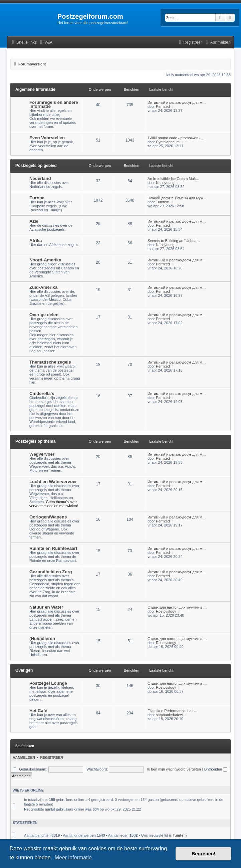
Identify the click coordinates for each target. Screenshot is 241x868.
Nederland (40, 178)
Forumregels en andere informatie (54, 104)
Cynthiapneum (168, 142)
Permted (163, 106)
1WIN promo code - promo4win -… (176, 138)
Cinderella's (42, 393)
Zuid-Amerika (43, 287)
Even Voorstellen (47, 138)
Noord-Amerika (45, 260)
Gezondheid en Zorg (51, 572)
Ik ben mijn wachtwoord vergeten (174, 769)
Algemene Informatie (35, 89)
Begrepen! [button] (203, 854)
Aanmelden (24, 757)
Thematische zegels (50, 362)
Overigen (24, 670)
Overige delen (44, 315)
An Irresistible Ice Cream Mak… (173, 179)
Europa (37, 198)
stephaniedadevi (169, 715)
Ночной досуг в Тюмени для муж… (177, 198)
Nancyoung (165, 183)
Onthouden (216, 769)
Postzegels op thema (35, 441)
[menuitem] (45, 43)
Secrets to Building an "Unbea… (174, 241)
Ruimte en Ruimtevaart (53, 548)
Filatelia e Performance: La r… (172, 711)
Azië (34, 221)
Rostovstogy (166, 611)
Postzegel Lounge (48, 683)
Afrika (36, 241)
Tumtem (163, 202)
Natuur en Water (46, 607)
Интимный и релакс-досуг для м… (177, 102)
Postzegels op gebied (36, 166)
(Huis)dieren (42, 638)
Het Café (38, 711)
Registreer (51, 757)
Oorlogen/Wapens (48, 517)
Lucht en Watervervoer (53, 482)
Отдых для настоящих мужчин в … (177, 607)
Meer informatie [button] (73, 857)
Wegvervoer (42, 454)
